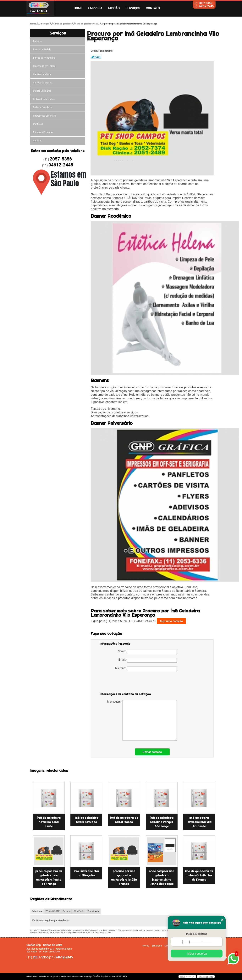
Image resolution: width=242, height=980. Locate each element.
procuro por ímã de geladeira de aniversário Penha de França (49, 878)
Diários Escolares (42, 91)
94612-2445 (206, 6)
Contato (153, 8)
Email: (148, 660)
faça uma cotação (171, 621)
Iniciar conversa (197, 954)
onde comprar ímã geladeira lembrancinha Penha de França (162, 878)
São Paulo (79, 911)
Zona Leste (93, 911)
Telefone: (146, 669)
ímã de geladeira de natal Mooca (124, 820)
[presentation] (124, 683)
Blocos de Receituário (44, 58)
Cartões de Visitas (43, 83)
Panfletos (38, 124)
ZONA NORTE (53, 911)
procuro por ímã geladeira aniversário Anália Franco (124, 878)
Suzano (67, 911)
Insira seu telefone (197, 934)
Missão (114, 8)
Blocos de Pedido (42, 50)
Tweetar (96, 57)
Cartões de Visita (42, 74)
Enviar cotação (152, 752)
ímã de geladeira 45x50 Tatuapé (86, 820)
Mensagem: (142, 720)
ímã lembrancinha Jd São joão (86, 873)
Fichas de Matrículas (44, 99)
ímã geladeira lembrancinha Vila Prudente (199, 822)
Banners (37, 41)
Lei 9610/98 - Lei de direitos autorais (96, 933)
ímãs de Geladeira (42, 107)
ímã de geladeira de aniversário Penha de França (199, 875)
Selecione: (37, 911)
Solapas (37, 141)
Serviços (133, 8)
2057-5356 (205, 3)
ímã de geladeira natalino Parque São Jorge (162, 822)
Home (78, 8)
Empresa (95, 8)
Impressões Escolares (45, 116)
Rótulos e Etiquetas (43, 132)
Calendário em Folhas (44, 66)
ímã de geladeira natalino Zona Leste (49, 822)
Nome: (147, 652)
